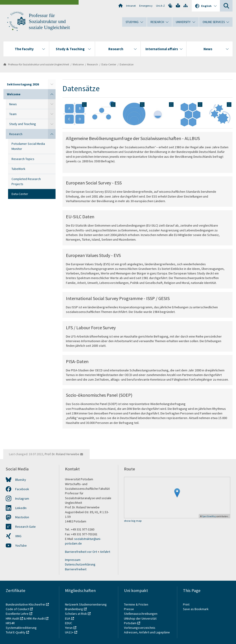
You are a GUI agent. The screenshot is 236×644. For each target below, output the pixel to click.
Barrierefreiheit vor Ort (81, 552)
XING (18, 536)
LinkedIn (21, 508)
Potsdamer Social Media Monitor (28, 146)
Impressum (73, 560)
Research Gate (25, 527)
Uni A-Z (160, 6)
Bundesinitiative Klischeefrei (25, 604)
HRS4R (10, 623)
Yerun (69, 628)
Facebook (22, 489)
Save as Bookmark (196, 609)
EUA (68, 618)
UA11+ (69, 632)
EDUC (69, 623)
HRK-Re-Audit (36, 618)
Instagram (22, 498)
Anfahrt (105, 552)
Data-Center (109, 64)
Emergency (146, 6)
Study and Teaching (23, 124)
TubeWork (18, 169)
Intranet (131, 6)
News (13, 104)
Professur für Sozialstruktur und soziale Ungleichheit (49, 21)
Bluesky (21, 480)
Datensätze (127, 64)
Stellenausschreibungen (141, 614)
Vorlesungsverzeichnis (140, 628)
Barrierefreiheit (76, 569)
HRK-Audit (13, 618)
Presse (129, 609)
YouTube (21, 545)
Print (186, 604)
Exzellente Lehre (17, 614)
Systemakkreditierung (21, 628)
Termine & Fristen (136, 604)
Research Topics (23, 159)
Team (13, 114)
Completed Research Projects (26, 181)
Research (93, 64)
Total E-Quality (16, 632)
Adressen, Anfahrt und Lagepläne (147, 632)
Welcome (78, 64)
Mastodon (22, 517)
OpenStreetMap (209, 516)
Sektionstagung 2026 (23, 84)
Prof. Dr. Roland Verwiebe (62, 454)
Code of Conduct (17, 609)
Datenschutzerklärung (80, 564)
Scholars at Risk (76, 614)
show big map (133, 521)
